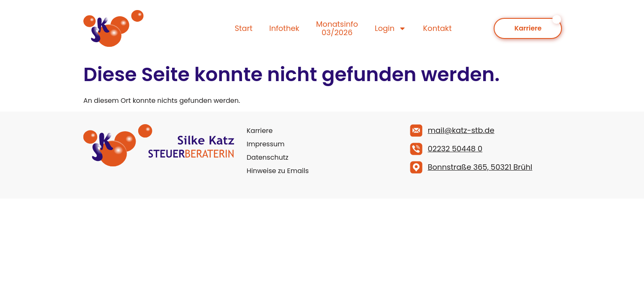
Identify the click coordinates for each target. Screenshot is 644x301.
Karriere (260, 131)
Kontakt (437, 28)
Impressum (266, 144)
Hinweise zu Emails (278, 171)
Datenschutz (268, 157)
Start (243, 28)
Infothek (284, 28)
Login (390, 28)
